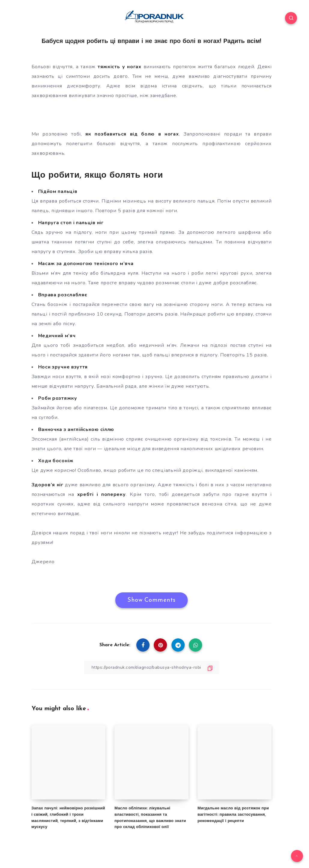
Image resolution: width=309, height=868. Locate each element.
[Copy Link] (152, 667)
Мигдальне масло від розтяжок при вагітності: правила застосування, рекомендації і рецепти (233, 815)
